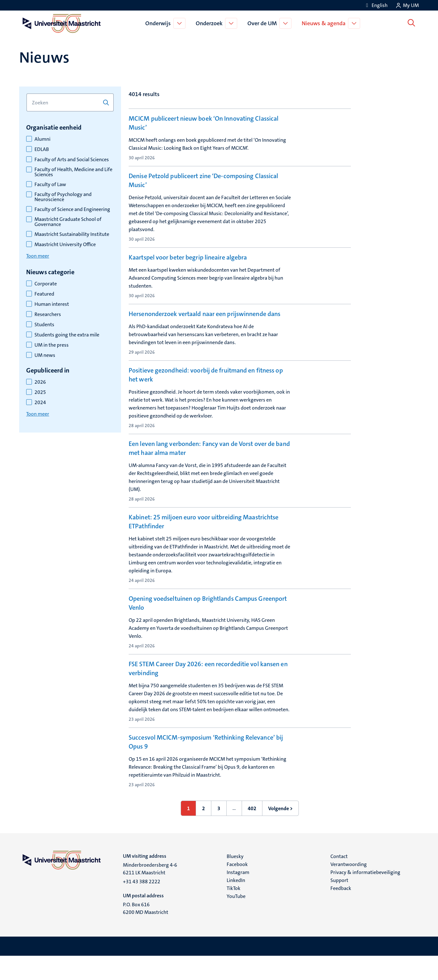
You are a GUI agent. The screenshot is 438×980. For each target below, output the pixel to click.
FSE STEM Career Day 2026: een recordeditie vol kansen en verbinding (208, 692)
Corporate (46, 284)
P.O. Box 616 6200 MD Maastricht (146, 932)
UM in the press (52, 345)
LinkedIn (236, 904)
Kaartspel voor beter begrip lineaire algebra (188, 265)
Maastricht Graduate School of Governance (68, 222)
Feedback (341, 912)
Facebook (237, 888)
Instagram (238, 896)
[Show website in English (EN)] (376, 5)
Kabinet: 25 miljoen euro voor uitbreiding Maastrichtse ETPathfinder (204, 546)
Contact (339, 880)
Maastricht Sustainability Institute (72, 234)
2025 (40, 392)
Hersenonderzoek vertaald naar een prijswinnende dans (204, 329)
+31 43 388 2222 (142, 905)
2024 (40, 403)
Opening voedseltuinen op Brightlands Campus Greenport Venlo (208, 627)
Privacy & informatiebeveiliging (365, 896)
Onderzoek (210, 23)
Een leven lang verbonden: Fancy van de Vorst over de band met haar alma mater (209, 472)
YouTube (236, 920)
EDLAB (42, 149)
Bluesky (235, 880)
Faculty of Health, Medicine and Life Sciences (73, 172)
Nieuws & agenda (325, 23)
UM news (45, 355)
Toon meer (38, 256)
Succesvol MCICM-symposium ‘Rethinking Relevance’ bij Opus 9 (206, 766)
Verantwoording (349, 888)
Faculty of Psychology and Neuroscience (63, 197)
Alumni (42, 139)
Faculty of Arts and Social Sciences (72, 160)
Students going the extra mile (67, 335)
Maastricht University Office (65, 245)
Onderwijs (159, 23)
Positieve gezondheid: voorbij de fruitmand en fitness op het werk (206, 399)
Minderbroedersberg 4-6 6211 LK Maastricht (150, 893)
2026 (40, 382)
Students (44, 325)
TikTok (234, 912)
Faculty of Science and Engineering (72, 209)
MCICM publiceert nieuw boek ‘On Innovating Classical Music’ (204, 123)
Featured (44, 294)
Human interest (52, 304)
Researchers (48, 314)
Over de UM (263, 23)
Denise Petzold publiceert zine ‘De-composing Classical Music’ (203, 188)
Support (339, 904)
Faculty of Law (50, 185)
